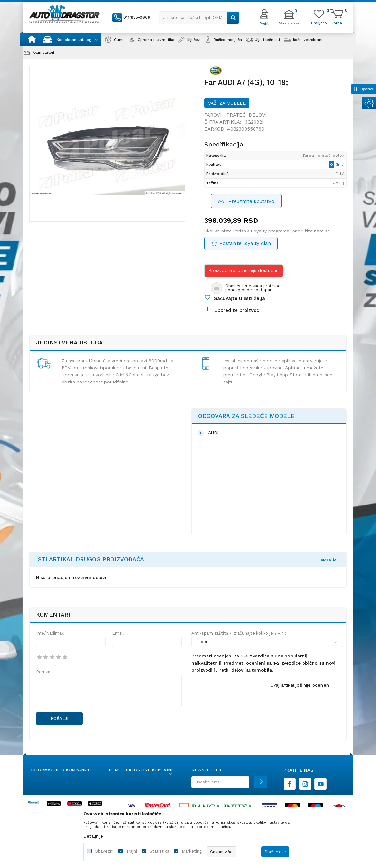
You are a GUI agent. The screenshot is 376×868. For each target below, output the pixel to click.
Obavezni (104, 851)
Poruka (43, 672)
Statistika (159, 851)
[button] (199, 18)
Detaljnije (93, 836)
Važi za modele (227, 103)
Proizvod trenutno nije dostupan (244, 270)
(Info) (340, 165)
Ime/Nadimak (50, 633)
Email (118, 633)
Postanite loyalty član (245, 243)
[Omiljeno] (319, 23)
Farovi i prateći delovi (236, 115)
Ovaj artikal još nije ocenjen (300, 685)
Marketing (192, 851)
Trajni (131, 851)
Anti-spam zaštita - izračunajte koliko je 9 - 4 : (239, 633)
